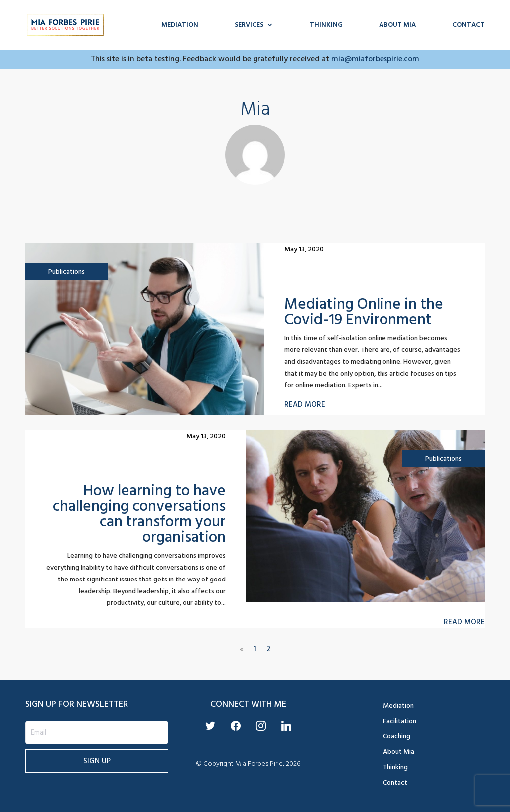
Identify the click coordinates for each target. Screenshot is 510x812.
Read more (305, 405)
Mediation (180, 26)
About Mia (397, 26)
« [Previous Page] (242, 649)
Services (249, 26)
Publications (66, 272)
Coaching (397, 736)
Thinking (326, 26)
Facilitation (400, 721)
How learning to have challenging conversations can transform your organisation (139, 514)
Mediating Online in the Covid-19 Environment (364, 312)
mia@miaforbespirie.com (375, 59)
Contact (468, 26)
